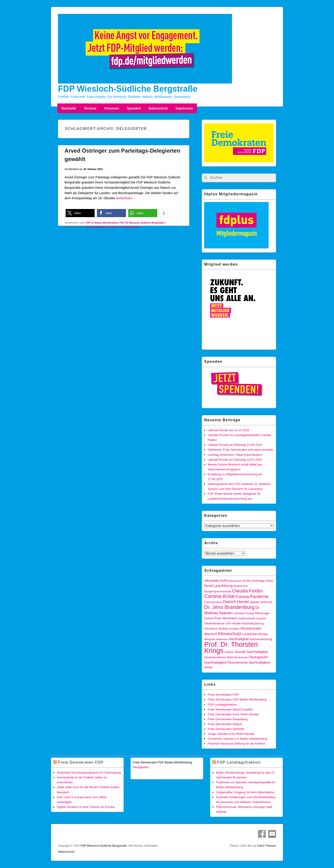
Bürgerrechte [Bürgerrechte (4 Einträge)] (241, 586)
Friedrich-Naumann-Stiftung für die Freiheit (236, 744)
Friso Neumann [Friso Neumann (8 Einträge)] (226, 618)
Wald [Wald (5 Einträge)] (230, 657)
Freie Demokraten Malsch (225, 724)
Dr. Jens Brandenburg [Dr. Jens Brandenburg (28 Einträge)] (229, 607)
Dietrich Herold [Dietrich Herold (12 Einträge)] (236, 602)
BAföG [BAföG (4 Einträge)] (270, 581)
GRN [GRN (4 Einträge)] (228, 624)
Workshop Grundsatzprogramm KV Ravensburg (89, 773)
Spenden (134, 108)
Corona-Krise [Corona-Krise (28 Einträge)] (219, 596)
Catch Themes (267, 846)
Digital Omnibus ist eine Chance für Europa (86, 807)
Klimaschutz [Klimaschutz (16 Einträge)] (230, 634)
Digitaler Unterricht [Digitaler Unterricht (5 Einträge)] (261, 602)
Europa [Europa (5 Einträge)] (250, 613)
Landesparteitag (130, 227)
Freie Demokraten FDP (223, 695)
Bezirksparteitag (96, 227)
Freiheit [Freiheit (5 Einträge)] (209, 618)
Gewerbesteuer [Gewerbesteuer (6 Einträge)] (214, 623)
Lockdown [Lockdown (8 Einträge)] (250, 634)
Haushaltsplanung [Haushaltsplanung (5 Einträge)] (252, 624)
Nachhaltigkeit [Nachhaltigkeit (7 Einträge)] (239, 639)
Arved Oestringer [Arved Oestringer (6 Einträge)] (254, 581)
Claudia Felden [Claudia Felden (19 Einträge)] (248, 591)
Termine (90, 108)
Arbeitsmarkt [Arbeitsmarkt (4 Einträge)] (235, 581)
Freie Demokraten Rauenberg (228, 719)
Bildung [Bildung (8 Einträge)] (227, 586)
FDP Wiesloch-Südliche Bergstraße (128, 89)
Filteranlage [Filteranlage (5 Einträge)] (262, 613)
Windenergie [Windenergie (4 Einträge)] (241, 657)
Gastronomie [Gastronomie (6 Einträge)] (247, 618)
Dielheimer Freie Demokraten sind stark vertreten (241, 450)
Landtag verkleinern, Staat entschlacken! (235, 455)
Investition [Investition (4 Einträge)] (234, 629)
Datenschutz (158, 108)
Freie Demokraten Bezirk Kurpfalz (230, 709)
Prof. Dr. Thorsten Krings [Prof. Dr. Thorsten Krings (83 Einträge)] (231, 647)
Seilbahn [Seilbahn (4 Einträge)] (229, 652)
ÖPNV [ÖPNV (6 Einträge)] (208, 667)
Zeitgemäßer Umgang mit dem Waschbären (245, 792)
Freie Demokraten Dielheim (226, 729)
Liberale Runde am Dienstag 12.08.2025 (235, 445)
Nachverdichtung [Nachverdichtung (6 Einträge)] (261, 639)
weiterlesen (126, 198)
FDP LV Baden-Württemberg (102, 223)
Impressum (185, 108)
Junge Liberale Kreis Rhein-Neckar (231, 734)
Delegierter (113, 227)
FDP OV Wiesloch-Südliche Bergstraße (142, 223)
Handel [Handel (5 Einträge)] (236, 624)
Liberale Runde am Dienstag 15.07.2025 (235, 460)
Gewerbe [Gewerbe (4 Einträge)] (261, 618)
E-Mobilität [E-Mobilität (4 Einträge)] (238, 613)
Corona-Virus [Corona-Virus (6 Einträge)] (213, 602)
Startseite (69, 108)
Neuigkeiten (141, 767)
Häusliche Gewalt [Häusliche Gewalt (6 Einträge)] (216, 628)
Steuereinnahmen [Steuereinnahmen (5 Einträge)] (215, 657)
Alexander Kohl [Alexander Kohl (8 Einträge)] (215, 581)
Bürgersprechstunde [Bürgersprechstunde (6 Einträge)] (218, 591)
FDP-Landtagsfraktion (222, 705)
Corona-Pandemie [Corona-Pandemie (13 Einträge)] (252, 597)
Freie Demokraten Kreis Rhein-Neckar (233, 714)
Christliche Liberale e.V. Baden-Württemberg (237, 739)
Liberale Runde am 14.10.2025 (228, 430)
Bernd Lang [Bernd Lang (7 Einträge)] (212, 586)
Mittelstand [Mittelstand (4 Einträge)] (222, 639)
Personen (112, 108)
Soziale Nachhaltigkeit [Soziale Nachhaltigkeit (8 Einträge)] (251, 652)
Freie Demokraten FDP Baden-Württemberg (237, 699)
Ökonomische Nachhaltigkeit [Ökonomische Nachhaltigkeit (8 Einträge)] (249, 662)
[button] (80, 213)
